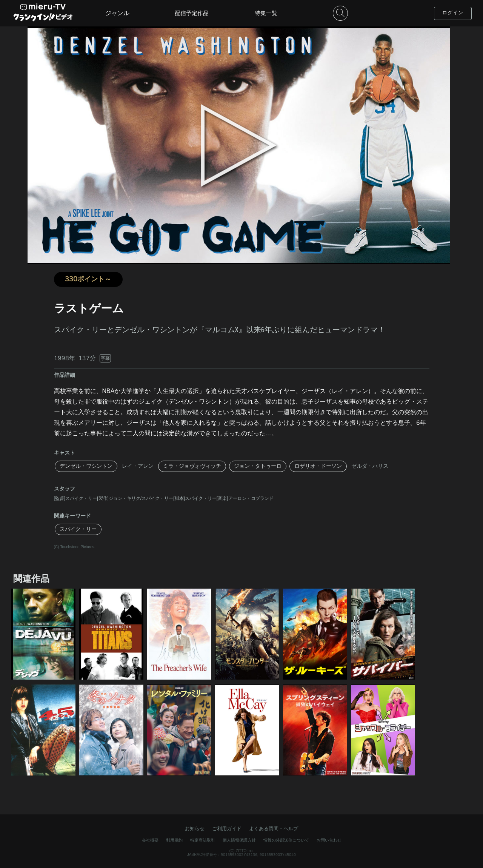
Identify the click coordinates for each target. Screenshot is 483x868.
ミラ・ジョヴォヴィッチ (192, 466)
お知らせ (195, 829)
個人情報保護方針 (239, 840)
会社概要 (150, 840)
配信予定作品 (192, 13)
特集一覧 (266, 13)
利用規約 (174, 840)
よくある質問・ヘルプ (274, 829)
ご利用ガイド (227, 829)
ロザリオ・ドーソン (318, 466)
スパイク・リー (78, 529)
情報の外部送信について (286, 840)
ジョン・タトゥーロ (258, 466)
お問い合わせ (329, 840)
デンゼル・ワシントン (86, 466)
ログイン (453, 13)
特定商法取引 (203, 840)
